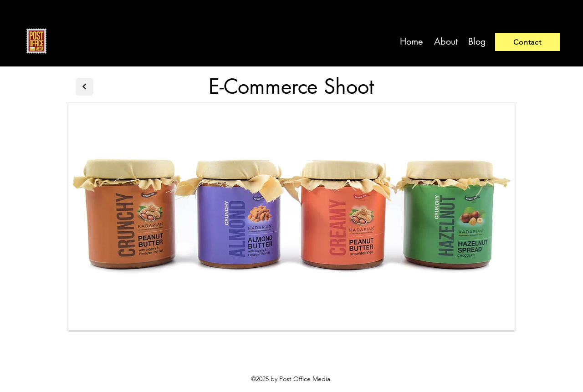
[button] (291, 217)
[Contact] (527, 42)
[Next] (84, 87)
